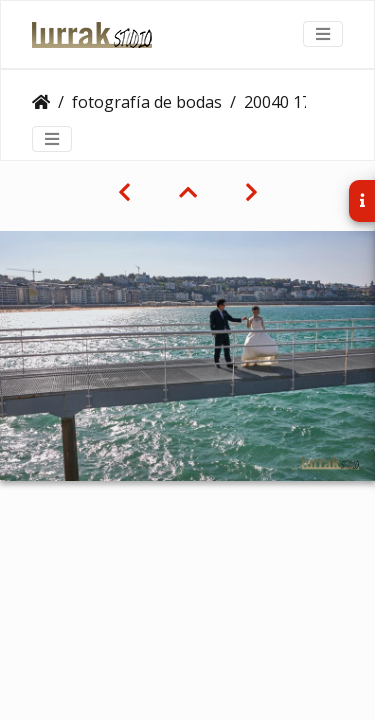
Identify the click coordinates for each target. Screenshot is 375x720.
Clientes (41, 102)
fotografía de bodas (147, 102)
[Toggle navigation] (323, 34)
